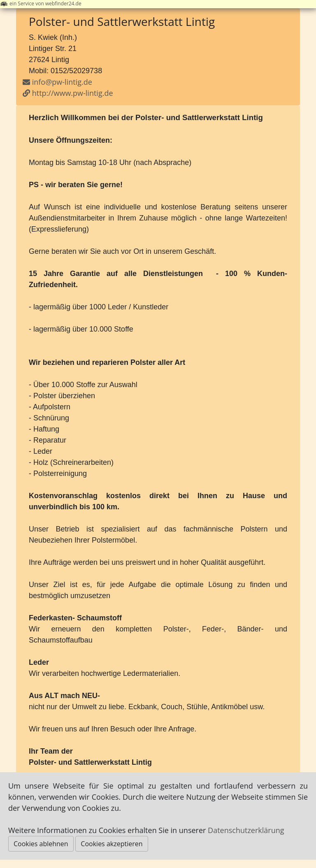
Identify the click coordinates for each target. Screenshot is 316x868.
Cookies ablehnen (41, 844)
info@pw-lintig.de (62, 82)
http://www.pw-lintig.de (68, 93)
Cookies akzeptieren (112, 844)
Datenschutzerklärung (246, 830)
